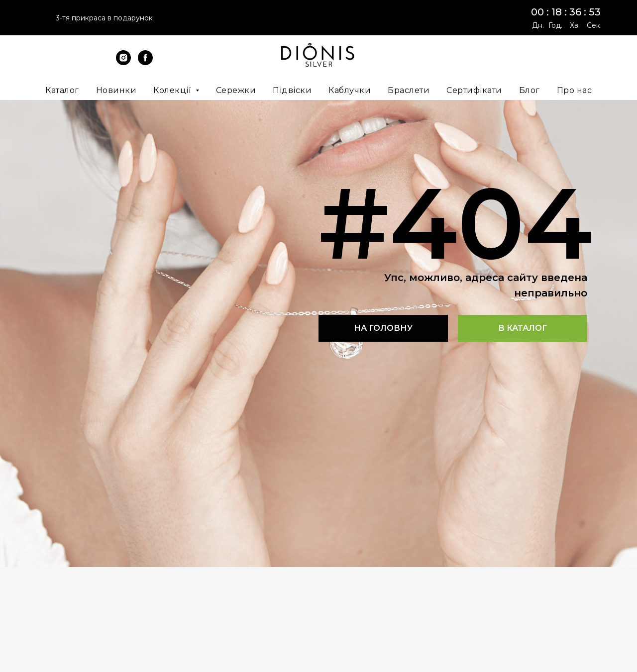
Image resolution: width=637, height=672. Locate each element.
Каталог (62, 90)
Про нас (575, 90)
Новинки (116, 90)
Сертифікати (474, 90)
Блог (530, 90)
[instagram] (123, 62)
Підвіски (292, 90)
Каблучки (350, 90)
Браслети (409, 90)
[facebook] (145, 62)
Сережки (236, 90)
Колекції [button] (173, 90)
